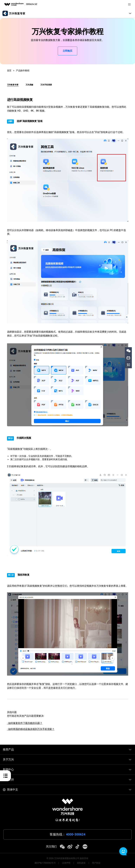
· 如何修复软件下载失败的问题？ (25, 723)
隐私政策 (81, 863)
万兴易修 (29, 85)
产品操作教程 (23, 71)
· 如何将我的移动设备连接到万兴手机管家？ (31, 729)
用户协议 (96, 863)
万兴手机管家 (46, 85)
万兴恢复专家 (13, 85)
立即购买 (68, 51)
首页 (9, 71)
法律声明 (66, 863)
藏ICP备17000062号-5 (45, 863)
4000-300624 (76, 834)
